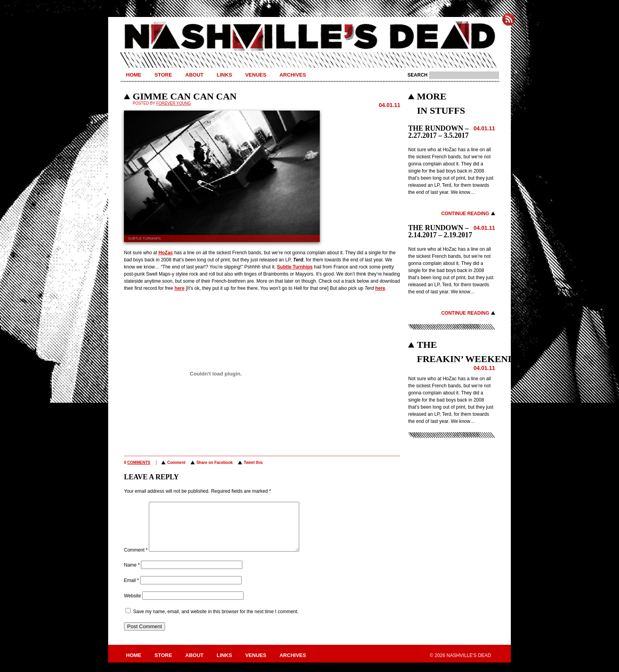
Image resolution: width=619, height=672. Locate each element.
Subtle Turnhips (295, 267)
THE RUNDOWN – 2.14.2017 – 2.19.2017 (440, 231)
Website (132, 605)
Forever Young (174, 103)
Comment (176, 463)
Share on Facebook (214, 463)
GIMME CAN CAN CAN (185, 96)
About (194, 75)
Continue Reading (465, 214)
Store (163, 75)
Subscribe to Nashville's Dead (508, 19)
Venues (256, 75)
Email (131, 590)
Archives (293, 75)
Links (224, 75)
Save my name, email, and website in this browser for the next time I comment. (216, 621)
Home (134, 75)
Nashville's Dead (309, 37)
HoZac (166, 253)
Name (132, 574)
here (179, 288)
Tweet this (253, 463)
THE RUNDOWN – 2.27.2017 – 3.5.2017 (438, 132)
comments (139, 463)
